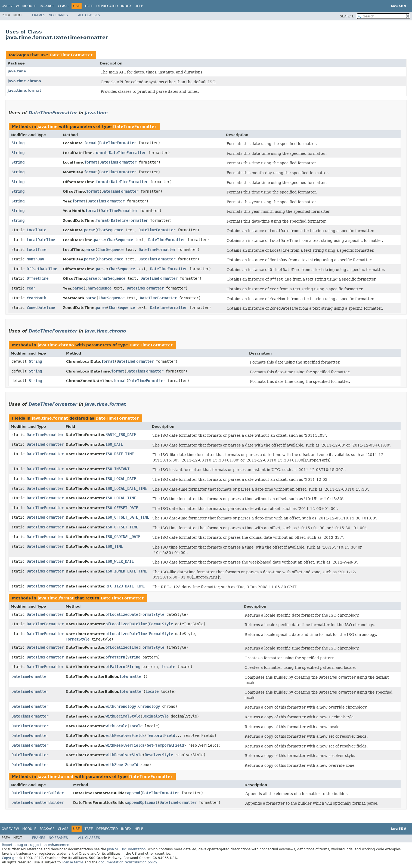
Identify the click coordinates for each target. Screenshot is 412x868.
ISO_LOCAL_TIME (121, 498)
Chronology (149, 706)
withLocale (116, 726)
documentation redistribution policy (128, 862)
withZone (114, 765)
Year (31, 288)
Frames (39, 15)
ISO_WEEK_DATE (120, 561)
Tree (89, 6)
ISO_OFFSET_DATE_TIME (127, 517)
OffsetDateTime (42, 269)
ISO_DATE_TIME (120, 454)
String (18, 143)
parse (89, 230)
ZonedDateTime (41, 307)
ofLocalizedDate (122, 614)
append (134, 793)
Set (150, 745)
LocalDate (36, 230)
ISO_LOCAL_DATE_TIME (126, 488)
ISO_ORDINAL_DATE (123, 537)
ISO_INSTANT (117, 469)
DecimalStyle (156, 716)
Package (47, 6)
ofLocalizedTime (122, 647)
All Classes (89, 15)
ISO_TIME (114, 546)
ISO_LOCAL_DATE (121, 479)
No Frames (58, 15)
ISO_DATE (114, 444)
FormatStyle (152, 614)
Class (63, 6)
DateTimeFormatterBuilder (38, 793)
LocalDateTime (41, 240)
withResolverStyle (124, 755)
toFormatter (131, 676)
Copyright (10, 858)
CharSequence (110, 230)
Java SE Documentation (126, 849)
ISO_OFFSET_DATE (122, 508)
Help (139, 6)
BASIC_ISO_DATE (121, 435)
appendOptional (142, 802)
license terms (73, 862)
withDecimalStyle (123, 716)
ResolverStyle (159, 755)
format (91, 143)
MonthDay (35, 259)
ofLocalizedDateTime (126, 624)
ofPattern (115, 657)
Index (126, 6)
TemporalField (161, 735)
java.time (17, 71)
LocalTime (36, 250)
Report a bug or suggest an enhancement (36, 845)
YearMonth (36, 298)
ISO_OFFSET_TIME (122, 527)
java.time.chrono (24, 81)
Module (29, 6)
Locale (169, 667)
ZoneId (132, 765)
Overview (10, 6)
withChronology (121, 706)
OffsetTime (38, 278)
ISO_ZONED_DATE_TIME (126, 571)
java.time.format (24, 90)
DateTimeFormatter (71, 55)
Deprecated (107, 6)
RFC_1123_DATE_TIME (125, 586)
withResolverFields (125, 735)
